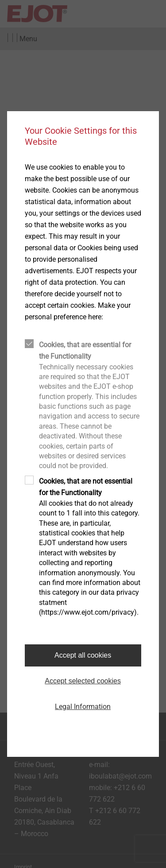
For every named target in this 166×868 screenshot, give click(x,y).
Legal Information (83, 707)
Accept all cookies (83, 655)
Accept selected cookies (83, 681)
